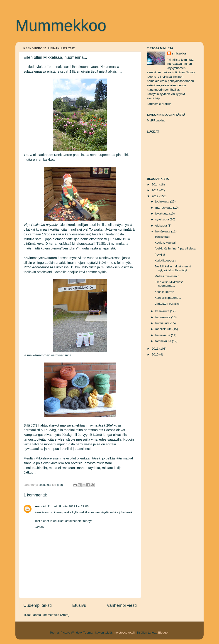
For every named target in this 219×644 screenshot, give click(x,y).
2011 (156, 349)
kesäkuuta (163, 311)
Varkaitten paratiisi (167, 304)
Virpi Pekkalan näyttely (41, 225)
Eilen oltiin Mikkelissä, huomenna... (169, 284)
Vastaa (39, 527)
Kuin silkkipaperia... (168, 298)
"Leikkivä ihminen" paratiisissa (175, 248)
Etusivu (79, 605)
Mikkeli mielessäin (167, 276)
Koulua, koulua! (165, 243)
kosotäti (40, 506)
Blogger (163, 633)
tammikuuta (164, 341)
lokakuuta (162, 213)
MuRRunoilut (156, 120)
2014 (156, 184)
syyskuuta (163, 219)
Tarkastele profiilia (159, 104)
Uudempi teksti (38, 605)
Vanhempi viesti (122, 605)
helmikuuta (163, 335)
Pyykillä (160, 255)
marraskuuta (164, 208)
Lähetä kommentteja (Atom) (50, 615)
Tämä (28, 155)
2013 (156, 190)
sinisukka (179, 53)
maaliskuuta (164, 329)
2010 (156, 354)
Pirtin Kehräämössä (38, 267)
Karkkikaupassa (165, 260)
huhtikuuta (163, 323)
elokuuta (162, 226)
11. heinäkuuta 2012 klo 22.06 (68, 506)
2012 (156, 196)
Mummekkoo (61, 25)
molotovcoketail (124, 633)
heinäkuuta (163, 231)
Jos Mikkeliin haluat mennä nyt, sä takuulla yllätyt (173, 268)
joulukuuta (163, 201)
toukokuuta (163, 317)
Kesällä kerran (164, 292)
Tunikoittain (162, 237)
